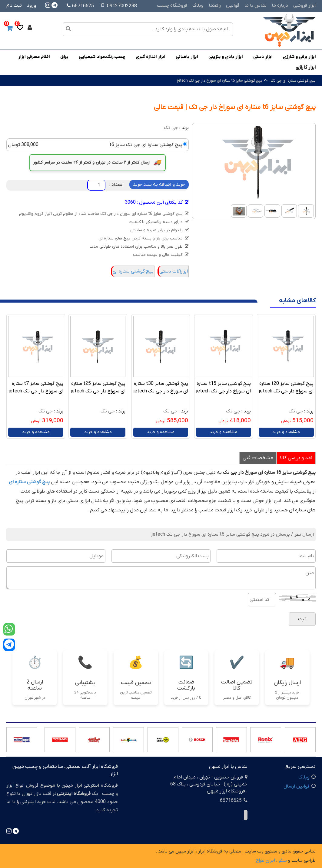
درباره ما (280, 5)
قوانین (233, 5)
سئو (283, 860)
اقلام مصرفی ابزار (34, 57)
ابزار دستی (263, 57)
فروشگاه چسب (172, 5)
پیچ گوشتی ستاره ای (133, 271)
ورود (32, 5)
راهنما (215, 5)
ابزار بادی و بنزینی (226, 57)
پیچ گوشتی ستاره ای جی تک (293, 81)
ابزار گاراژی (306, 67)
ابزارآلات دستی (174, 271)
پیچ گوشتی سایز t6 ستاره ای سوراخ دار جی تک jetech (220, 81)
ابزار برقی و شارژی (299, 57)
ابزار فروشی (304, 5)
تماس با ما (256, 5)
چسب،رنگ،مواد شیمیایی (102, 57)
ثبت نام (14, 5)
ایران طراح (266, 860)
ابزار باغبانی (187, 57)
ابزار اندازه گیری (150, 57)
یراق (64, 57)
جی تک (171, 128)
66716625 (80, 6)
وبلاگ (198, 5)
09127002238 (122, 6)
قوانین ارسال (297, 786)
